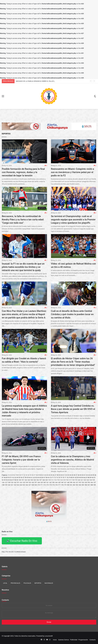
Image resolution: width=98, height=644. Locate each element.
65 (40, 477)
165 (24, 485)
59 (28, 477)
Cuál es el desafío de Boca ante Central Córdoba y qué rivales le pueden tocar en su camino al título (72, 314)
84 (80, 477)
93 (5, 480)
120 (79, 480)
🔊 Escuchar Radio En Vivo (22, 541)
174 (50, 485)
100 (20, 480)
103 (29, 480)
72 (55, 477)
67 (44, 477)
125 (94, 480)
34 (70, 475)
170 (38, 485)
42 (87, 475)
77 (65, 477)
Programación (83, 640)
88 (88, 477)
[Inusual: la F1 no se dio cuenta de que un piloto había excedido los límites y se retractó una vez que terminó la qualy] (24, 246)
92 (3, 480)
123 (88, 480)
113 (58, 480)
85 (82, 477)
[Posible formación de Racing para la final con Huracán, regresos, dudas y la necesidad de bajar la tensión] (24, 151)
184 (80, 485)
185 (83, 485)
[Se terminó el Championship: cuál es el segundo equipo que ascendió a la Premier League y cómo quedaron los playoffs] (74, 199)
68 (47, 477)
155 (89, 482)
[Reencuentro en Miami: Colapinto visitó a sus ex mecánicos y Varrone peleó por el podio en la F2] (74, 151)
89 (91, 477)
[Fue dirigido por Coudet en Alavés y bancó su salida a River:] (24, 341)
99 (17, 480)
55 (19, 477)
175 (53, 485)
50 (9, 477)
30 (62, 475)
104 (32, 480)
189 (94, 485)
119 (76, 480)
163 (18, 485)
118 (73, 480)
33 (68, 475)
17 (35, 475)
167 (30, 485)
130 (15, 482)
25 (51, 475)
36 (74, 475)
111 (52, 480)
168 (33, 485)
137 (36, 482)
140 (44, 482)
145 (59, 482)
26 (54, 475)
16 (33, 475)
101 (23, 480)
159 (6, 485)
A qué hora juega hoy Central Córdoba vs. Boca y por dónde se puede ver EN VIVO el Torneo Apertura (73, 409)
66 (42, 477)
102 (26, 480)
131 (18, 482)
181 (71, 485)
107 (40, 480)
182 (74, 485)
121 (82, 480)
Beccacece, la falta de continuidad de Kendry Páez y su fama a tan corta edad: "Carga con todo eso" (23, 220)
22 (45, 475)
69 (49, 477)
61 (32, 477)
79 (70, 477)
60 (30, 477)
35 (72, 475)
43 (89, 475)
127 (6, 482)
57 (24, 477)
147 (65, 482)
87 (86, 477)
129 (12, 482)
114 (61, 480)
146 (62, 482)
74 (59, 477)
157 (94, 482)
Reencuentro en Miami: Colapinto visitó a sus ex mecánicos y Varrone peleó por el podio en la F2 (73, 172)
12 (24, 475)
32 (66, 475)
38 (79, 475)
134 (27, 482)
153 (83, 482)
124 (91, 480)
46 (95, 475)
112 (55, 480)
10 (20, 475)
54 (17, 477)
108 (43, 480)
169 (36, 485)
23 (47, 475)
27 (56, 475)
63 (36, 477)
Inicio (55, 640)
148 (68, 482)
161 (12, 485)
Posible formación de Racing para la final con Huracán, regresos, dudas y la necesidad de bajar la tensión (23, 172)
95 (9, 480)
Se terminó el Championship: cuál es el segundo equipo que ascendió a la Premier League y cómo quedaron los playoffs (73, 220)
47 (3, 477)
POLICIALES (27, 583)
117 (70, 480)
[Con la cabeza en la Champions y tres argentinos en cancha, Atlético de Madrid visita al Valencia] (74, 439)
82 (76, 477)
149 (71, 482)
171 (41, 485)
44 (91, 475)
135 (30, 482)
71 (53, 477)
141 (47, 482)
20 (41, 475)
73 (57, 477)
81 (74, 477)
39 (81, 475)
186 (86, 485)
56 (22, 477)
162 (15, 485)
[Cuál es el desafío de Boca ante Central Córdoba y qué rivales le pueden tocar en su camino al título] (74, 293)
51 (11, 477)
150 (74, 482)
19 (39, 475)
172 (44, 485)
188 (92, 485)
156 (92, 482)
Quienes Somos (64, 640)
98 (15, 480)
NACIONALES (49, 583)
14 (28, 475)
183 (77, 485)
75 (61, 477)
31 (64, 475)
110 (49, 480)
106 (38, 480)
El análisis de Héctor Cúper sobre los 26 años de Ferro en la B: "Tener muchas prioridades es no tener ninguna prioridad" (73, 362)
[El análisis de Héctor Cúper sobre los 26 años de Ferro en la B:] (74, 341)
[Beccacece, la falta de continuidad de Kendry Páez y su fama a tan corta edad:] (24, 199)
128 (9, 482)
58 (26, 477)
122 (85, 480)
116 (67, 480)
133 (24, 482)
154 (86, 482)
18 (37, 475)
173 (47, 485)
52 (13, 477)
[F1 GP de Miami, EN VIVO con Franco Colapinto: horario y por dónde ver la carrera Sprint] (24, 439)
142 (50, 482)
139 (41, 482)
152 (80, 482)
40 (83, 475)
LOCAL (5, 583)
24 (49, 475)
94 (7, 480)
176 (56, 485)
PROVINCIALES (15, 583)
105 (35, 480)
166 (27, 485)
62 (34, 477)
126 (3, 482)
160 (9, 485)
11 (22, 475)
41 (85, 475)
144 (56, 482)
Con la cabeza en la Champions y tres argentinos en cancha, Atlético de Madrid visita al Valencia (73, 460)
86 (84, 477)
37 (76, 475)
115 (64, 480)
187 (89, 485)
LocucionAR (49, 636)
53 (15, 477)
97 (13, 480)
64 (38, 477)
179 (65, 485)
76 (63, 477)
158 (3, 485)
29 (60, 475)
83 (78, 477)
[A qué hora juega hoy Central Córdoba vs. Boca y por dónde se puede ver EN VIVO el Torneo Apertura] (74, 388)
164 (21, 485)
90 (93, 477)
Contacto (5, 600)
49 (7, 477)
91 (95, 477)
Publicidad (74, 640)
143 (53, 482)
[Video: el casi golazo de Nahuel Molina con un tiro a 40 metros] (74, 246)
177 (59, 485)
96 (11, 480)
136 (33, 482)
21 (43, 475)
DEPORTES (38, 583)
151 (77, 482)
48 (5, 477)
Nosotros (5, 590)
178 (62, 485)
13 (26, 475)
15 (30, 475)
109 (46, 480)
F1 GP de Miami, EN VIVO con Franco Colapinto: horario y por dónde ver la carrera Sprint (21, 460)
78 (68, 477)
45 (93, 475)
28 (58, 475)
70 (51, 477)
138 (38, 482)
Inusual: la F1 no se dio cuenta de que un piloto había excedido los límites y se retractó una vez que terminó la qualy (23, 267)
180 (68, 485)
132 (21, 482)
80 (72, 477)
